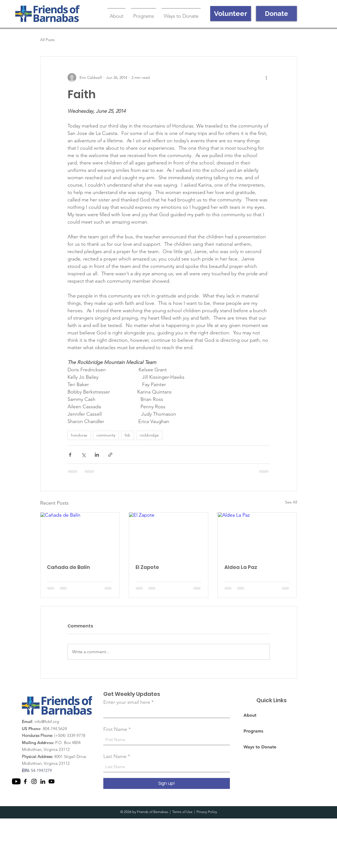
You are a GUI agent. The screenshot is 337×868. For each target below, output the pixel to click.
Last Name (115, 756)
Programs (253, 731)
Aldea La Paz (241, 567)
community (106, 435)
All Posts (47, 40)
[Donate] (276, 14)
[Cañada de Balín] (80, 535)
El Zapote (147, 567)
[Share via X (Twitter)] (83, 455)
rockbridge (149, 435)
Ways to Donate (260, 747)
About (250, 715)
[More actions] (266, 77)
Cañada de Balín (68, 567)
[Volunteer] (231, 14)
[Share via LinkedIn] (97, 455)
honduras (79, 435)
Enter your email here (127, 702)
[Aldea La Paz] (257, 535)
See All (291, 502)
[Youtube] (16, 781)
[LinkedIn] (43, 781)
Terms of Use (182, 812)
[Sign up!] (167, 783)
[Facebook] (25, 781)
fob (128, 435)
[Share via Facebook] (70, 455)
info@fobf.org (47, 721)
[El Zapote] (168, 535)
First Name (115, 729)
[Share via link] (110, 455)
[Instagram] (34, 781)
